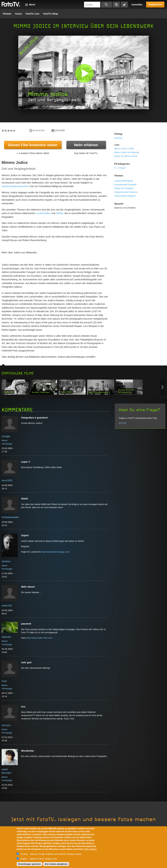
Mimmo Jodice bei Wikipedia (127, 152)
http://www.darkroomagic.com (55, 552)
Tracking (24, 854)
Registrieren (155, 5)
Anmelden (137, 5)
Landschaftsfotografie (124, 181)
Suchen (107, 5)
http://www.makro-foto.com (39, 638)
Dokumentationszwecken (15, 186)
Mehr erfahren (86, 145)
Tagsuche (124, 5)
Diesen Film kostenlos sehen (33, 145)
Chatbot (23, 859)
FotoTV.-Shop (51, 14)
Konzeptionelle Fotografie (125, 185)
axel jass (6, 725)
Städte (60, 213)
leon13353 (7, 480)
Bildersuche (116, 5)
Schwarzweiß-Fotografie (125, 196)
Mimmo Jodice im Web (124, 149)
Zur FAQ (122, 423)
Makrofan (6, 637)
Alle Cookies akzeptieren (56, 864)
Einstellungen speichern (29, 864)
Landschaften (43, 213)
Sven (4, 681)
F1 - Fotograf (120, 168)
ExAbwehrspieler (10, 517)
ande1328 (7, 606)
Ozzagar (6, 436)
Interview (118, 138)
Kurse (19, 14)
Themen (7, 14)
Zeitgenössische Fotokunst (126, 192)
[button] (84, 73)
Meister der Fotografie (124, 188)
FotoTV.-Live (32, 14)
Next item (163, 387)
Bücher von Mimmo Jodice (126, 156)
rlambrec (6, 561)
